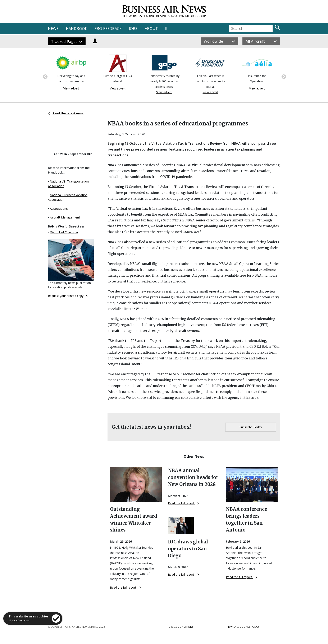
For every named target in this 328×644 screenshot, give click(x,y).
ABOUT (151, 28)
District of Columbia (64, 232)
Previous (45, 76)
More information (19, 620)
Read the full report (126, 587)
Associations (59, 208)
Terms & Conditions (180, 627)
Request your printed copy (68, 296)
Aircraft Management (65, 217)
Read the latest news (66, 113)
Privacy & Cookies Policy (243, 627)
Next (283, 76)
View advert (71, 88)
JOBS (133, 28)
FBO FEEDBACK (108, 28)
